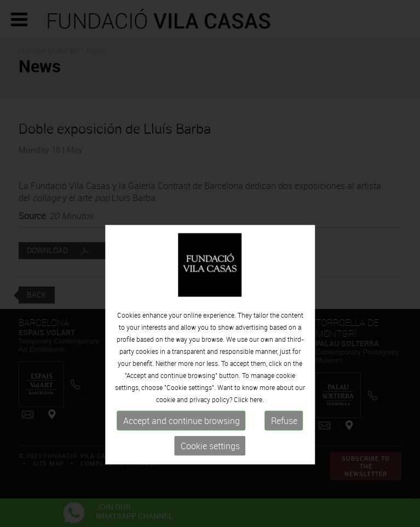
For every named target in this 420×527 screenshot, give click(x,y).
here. (257, 426)
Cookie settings (210, 472)
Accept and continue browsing (182, 447)
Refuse (284, 447)
